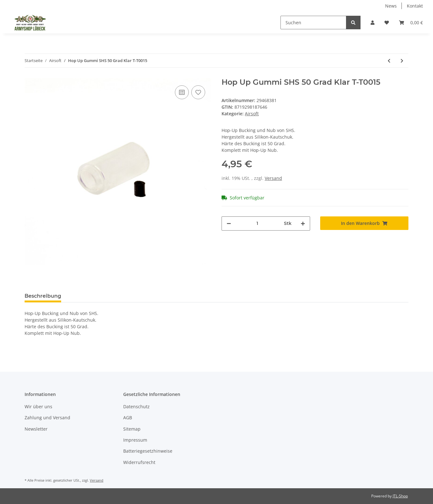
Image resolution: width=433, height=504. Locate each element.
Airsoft (252, 114)
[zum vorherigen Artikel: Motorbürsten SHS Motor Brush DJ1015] (389, 61)
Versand (273, 178)
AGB (128, 418)
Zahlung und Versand (47, 418)
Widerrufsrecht (139, 462)
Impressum (135, 440)
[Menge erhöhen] (303, 223)
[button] (372, 23)
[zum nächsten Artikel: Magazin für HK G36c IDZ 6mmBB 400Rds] (402, 61)
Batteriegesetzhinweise (148, 451)
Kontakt (415, 6)
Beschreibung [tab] (43, 296)
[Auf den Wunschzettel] (198, 92)
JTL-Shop (400, 496)
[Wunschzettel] (387, 23)
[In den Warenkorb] (364, 223)
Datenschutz (136, 407)
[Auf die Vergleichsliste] (182, 92)
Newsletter (36, 429)
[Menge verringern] (229, 223)
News (391, 6)
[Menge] (257, 223)
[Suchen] (313, 23)
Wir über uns (38, 407)
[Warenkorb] (411, 23)
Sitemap (132, 429)
